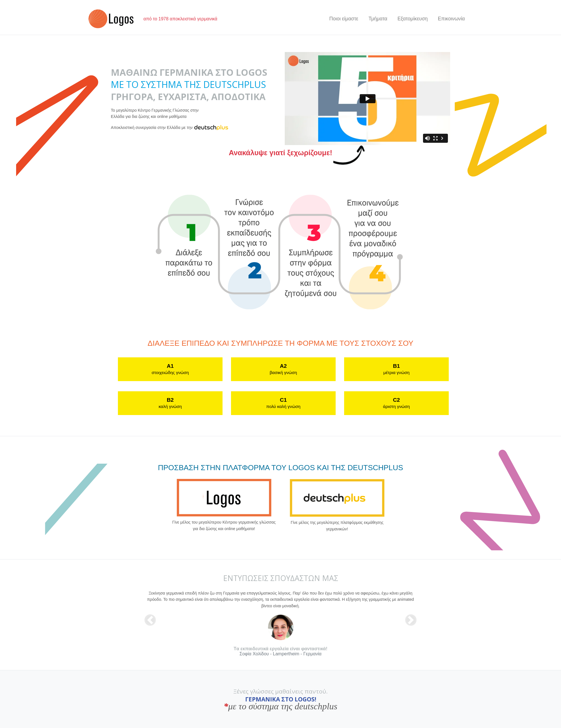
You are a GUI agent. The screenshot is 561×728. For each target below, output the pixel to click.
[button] (150, 620)
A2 (283, 369)
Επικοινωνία (451, 19)
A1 (170, 369)
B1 (396, 369)
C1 (283, 403)
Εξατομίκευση (413, 19)
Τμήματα (378, 19)
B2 (170, 403)
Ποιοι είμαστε (344, 19)
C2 (397, 403)
